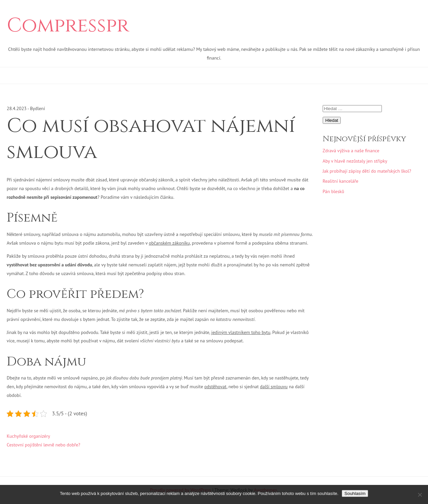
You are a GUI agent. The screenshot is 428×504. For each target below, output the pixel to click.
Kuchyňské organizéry (28, 436)
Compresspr (68, 26)
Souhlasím (355, 493)
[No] (420, 495)
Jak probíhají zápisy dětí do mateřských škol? (367, 171)
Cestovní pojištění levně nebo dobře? (43, 445)
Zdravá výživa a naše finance (351, 151)
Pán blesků (334, 191)
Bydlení (38, 108)
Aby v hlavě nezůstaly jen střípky (355, 161)
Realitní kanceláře (341, 181)
